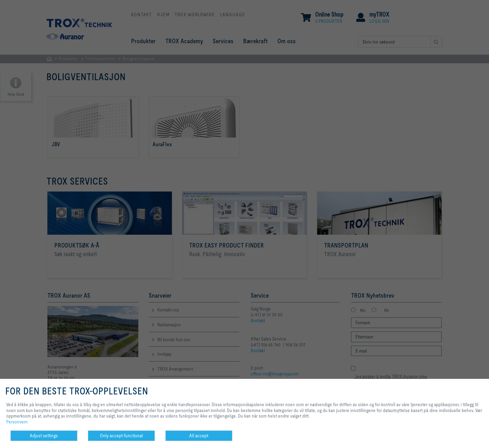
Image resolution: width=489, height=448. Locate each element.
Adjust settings (44, 436)
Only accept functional (121, 436)
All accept (199, 436)
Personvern (17, 422)
